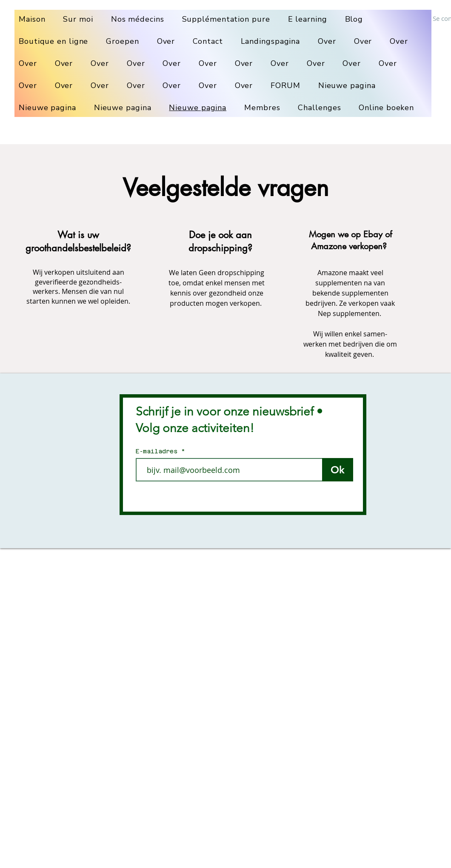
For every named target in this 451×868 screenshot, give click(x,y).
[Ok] (338, 470)
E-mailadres (158, 451)
